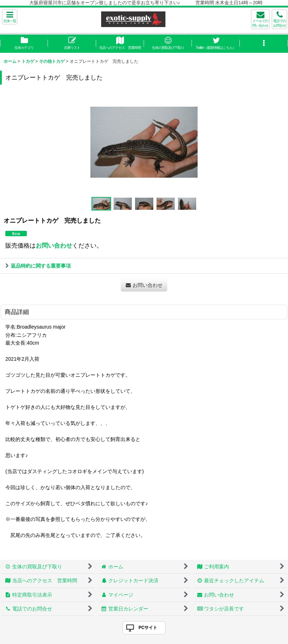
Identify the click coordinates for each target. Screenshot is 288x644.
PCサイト (148, 628)
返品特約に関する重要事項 (38, 266)
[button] (10, 17)
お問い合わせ (54, 245)
